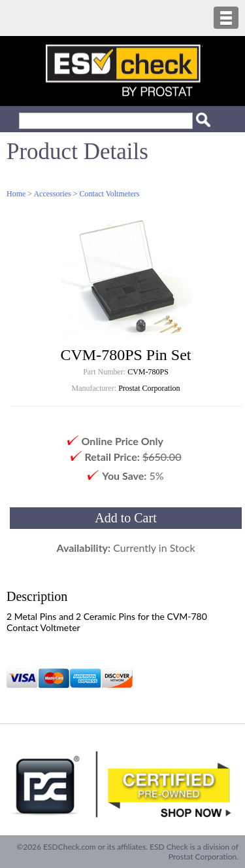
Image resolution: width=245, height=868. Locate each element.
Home (16, 194)
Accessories (52, 194)
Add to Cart (125, 518)
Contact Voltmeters (110, 194)
